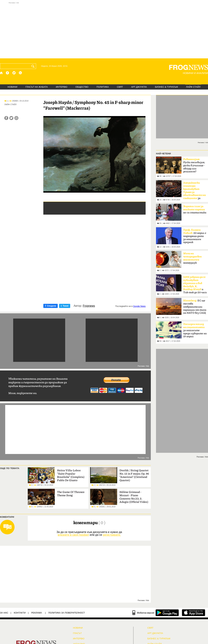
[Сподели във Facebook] (6, 118)
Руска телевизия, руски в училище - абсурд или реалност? (194, 165)
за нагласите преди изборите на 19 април (195, 330)
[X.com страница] (14, 73)
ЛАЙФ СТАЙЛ (193, 87)
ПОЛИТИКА (103, 87)
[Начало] (1, 73)
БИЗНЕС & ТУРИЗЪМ (166, 87)
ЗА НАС (4, 613)
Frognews (89, 306)
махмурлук (192, 258)
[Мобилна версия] (143, 613)
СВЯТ (120, 87)
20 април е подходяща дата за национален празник (195, 236)
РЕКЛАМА (37, 613)
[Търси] (34, 66)
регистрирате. (112, 535)
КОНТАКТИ (20, 613)
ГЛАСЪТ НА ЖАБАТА (37, 87)
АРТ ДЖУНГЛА (139, 87)
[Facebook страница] (8, 73)
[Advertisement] (104, 30)
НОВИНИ (12, 87)
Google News (139, 306)
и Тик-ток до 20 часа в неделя (195, 286)
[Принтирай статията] (16, 118)
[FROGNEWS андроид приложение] (167, 613)
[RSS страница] (20, 73)
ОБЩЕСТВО (82, 87)
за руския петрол (194, 192)
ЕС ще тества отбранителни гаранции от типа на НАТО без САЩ (195, 307)
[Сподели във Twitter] (11, 118)
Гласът (77, 633)
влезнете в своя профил (73, 535)
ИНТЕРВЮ (62, 87)
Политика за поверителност (67, 613)
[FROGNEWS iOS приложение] (194, 613)
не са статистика (195, 209)
